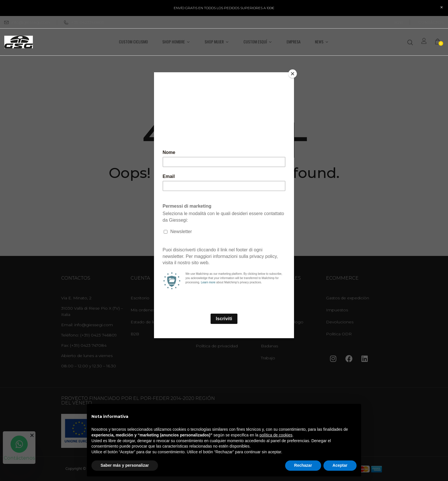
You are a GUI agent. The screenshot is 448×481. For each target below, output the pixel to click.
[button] (439, 42)
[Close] (293, 74)
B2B (399, 22)
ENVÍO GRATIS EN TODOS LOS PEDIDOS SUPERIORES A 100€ (224, 8)
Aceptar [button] (340, 465)
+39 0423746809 (84, 22)
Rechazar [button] (303, 465)
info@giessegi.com (31, 22)
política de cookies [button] (276, 435)
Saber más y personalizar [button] (125, 465)
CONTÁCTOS (431, 22)
